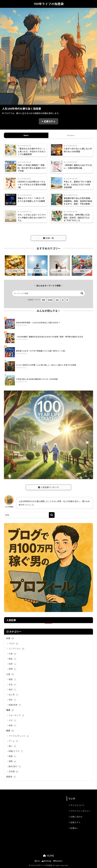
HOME (49, 856)
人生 (10, 674)
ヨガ (13, 720)
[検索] (52, 515)
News (26, 135)
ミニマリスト (17, 649)
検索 (82, 293)
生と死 (14, 695)
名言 (13, 685)
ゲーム (14, 741)
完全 (57, 300)
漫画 (13, 761)
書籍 (13, 756)
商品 (13, 659)
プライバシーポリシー (80, 811)
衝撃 (43, 300)
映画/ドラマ (16, 751)
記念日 (11, 777)
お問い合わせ (76, 817)
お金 (10, 638)
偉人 (13, 746)
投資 (13, 664)
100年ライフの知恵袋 (49, 4)
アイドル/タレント (19, 736)
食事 (13, 725)
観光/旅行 (15, 766)
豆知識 (14, 772)
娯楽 (10, 731)
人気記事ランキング (48, 487)
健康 (10, 710)
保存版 (50, 300)
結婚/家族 (15, 705)
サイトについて (77, 805)
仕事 (13, 654)
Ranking (46, 861)
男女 (13, 700)
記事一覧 (48, 238)
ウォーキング (17, 715)
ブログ (14, 644)
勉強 (13, 679)
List (37, 861)
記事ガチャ (50, 121)
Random (71, 135)
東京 (13, 690)
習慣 (13, 669)
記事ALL (74, 828)
